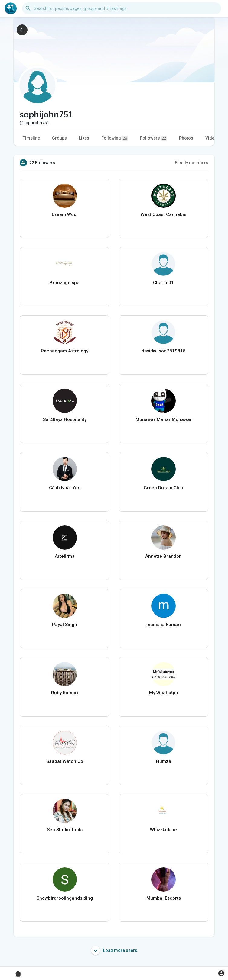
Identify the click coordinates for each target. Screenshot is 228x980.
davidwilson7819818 (164, 351)
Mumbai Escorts (164, 898)
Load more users (114, 950)
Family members (192, 163)
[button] (122, 8)
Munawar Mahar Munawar (164, 419)
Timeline (31, 138)
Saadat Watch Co (65, 761)
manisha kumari (164, 625)
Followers (153, 138)
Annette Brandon (163, 556)
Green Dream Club (163, 488)
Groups (59, 138)
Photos (186, 138)
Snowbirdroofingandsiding (65, 898)
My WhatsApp (164, 693)
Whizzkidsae (163, 830)
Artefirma (65, 556)
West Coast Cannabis (163, 214)
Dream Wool (65, 214)
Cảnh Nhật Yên (65, 488)
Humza (164, 761)
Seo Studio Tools (65, 830)
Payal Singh (65, 625)
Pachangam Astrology (65, 351)
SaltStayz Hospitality (65, 419)
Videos (212, 138)
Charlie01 (163, 283)
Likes (84, 138)
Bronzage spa (65, 283)
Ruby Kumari (65, 693)
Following (115, 138)
